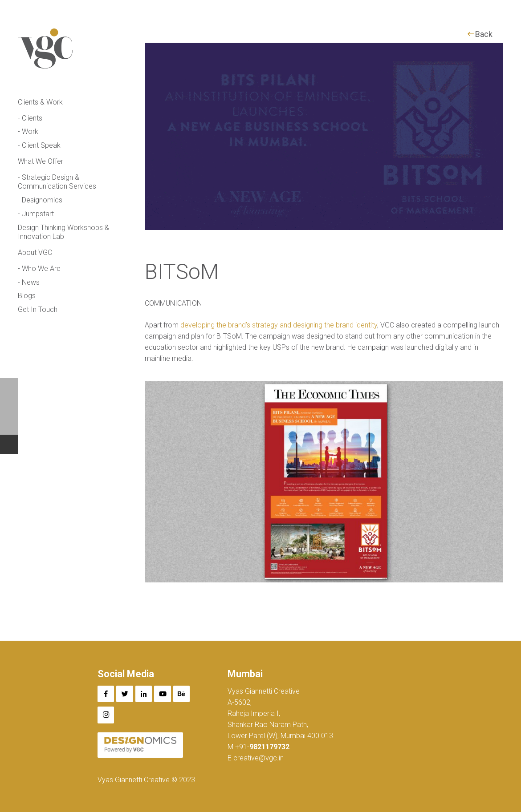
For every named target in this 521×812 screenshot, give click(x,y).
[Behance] (182, 694)
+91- (261, 747)
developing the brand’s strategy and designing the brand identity (279, 325)
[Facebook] (106, 694)
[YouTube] (163, 694)
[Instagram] (106, 715)
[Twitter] (125, 694)
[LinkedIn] (144, 694)
